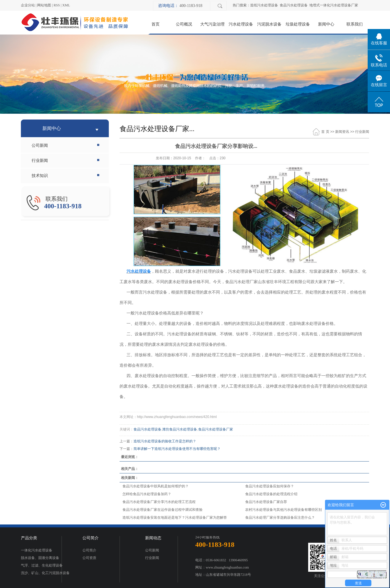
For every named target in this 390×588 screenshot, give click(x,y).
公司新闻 (40, 145)
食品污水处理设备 (294, 5)
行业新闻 (40, 161)
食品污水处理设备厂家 (216, 429)
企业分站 (28, 5)
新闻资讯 (342, 132)
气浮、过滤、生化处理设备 (42, 565)
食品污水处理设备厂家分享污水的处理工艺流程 (159, 502)
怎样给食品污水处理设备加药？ (147, 494)
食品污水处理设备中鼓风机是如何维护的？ (156, 486)
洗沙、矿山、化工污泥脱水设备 (45, 573)
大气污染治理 (212, 24)
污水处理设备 (241, 24)
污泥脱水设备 (269, 24)
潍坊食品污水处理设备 (180, 429)
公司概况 (184, 24)
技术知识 (40, 176)
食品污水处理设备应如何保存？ (270, 486)
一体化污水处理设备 (37, 550)
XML (66, 5)
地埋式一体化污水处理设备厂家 (334, 5)
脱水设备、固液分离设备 (40, 558)
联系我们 (355, 24)
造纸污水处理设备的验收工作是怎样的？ (165, 441)
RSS (57, 5)
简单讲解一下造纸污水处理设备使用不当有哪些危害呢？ (177, 449)
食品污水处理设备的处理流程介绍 (271, 494)
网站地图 (44, 5)
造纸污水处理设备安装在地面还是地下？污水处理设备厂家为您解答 (175, 518)
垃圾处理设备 (298, 24)
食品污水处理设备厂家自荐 (266, 502)
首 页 (325, 132)
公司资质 (89, 558)
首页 (156, 24)
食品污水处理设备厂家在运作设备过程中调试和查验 (162, 510)
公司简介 (89, 550)
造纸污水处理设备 (264, 5)
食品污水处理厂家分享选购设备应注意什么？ (280, 518)
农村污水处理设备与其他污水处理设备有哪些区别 (284, 510)
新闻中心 (326, 24)
